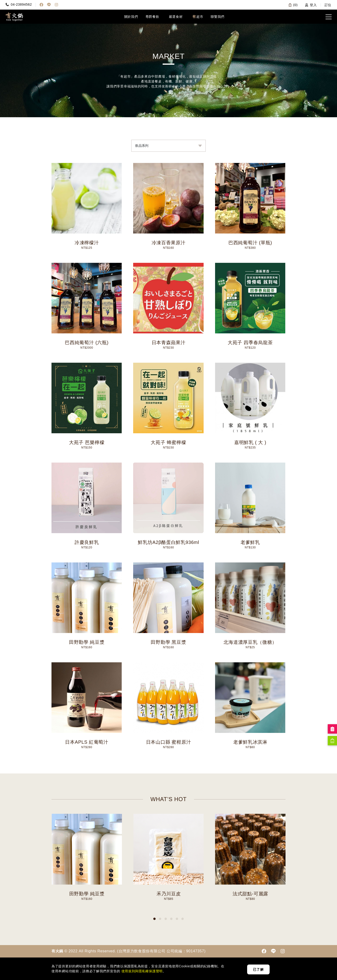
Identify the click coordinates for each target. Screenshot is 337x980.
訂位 (328, 5)
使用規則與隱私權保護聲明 (141, 971)
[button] (154, 919)
